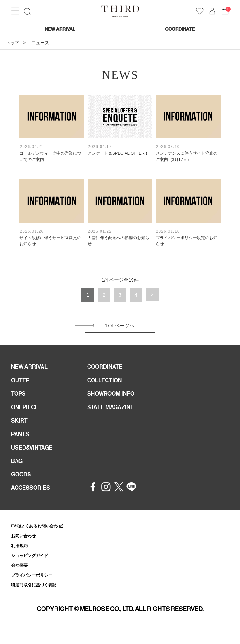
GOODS (22, 483)
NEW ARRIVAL (60, 29)
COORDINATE (180, 29)
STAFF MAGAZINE (113, 412)
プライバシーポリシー (35, 587)
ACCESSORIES (33, 498)
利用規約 (21, 556)
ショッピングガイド (32, 567)
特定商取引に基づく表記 (37, 598)
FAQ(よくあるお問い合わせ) (41, 536)
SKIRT (20, 426)
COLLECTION (107, 384)
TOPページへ (120, 327)
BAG (17, 469)
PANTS (21, 441)
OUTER (21, 384)
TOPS (19, 398)
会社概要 (21, 577)
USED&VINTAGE (34, 455)
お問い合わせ (25, 546)
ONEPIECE (26, 412)
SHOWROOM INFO (114, 398)
